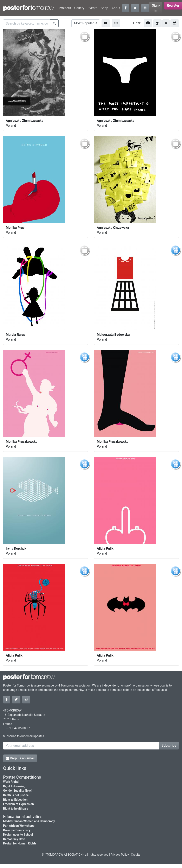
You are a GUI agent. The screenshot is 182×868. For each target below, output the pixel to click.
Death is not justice (16, 795)
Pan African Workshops (19, 826)
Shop (104, 8)
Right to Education (15, 800)
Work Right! (11, 782)
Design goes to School (18, 835)
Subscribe (169, 745)
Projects (65, 8)
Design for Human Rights (20, 844)
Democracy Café (14, 839)
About (116, 8)
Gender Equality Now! (17, 791)
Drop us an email (20, 758)
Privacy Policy (120, 855)
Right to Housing (14, 786)
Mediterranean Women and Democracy (29, 821)
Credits (136, 855)
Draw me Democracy (17, 830)
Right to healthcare (16, 809)
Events (93, 8)
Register (173, 5)
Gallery (79, 8)
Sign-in (156, 8)
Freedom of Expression (18, 804)
